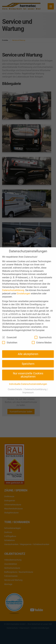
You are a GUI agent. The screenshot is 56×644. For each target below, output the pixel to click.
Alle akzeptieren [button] (28, 354)
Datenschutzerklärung (13, 290)
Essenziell (9, 337)
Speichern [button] (28, 364)
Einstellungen (24, 294)
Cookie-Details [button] (15, 389)
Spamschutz (43, 337)
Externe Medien (42, 343)
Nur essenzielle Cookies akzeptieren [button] (28, 375)
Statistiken (10, 343)
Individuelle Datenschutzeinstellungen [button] (28, 384)
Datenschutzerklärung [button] (36, 389)
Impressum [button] (28, 392)
